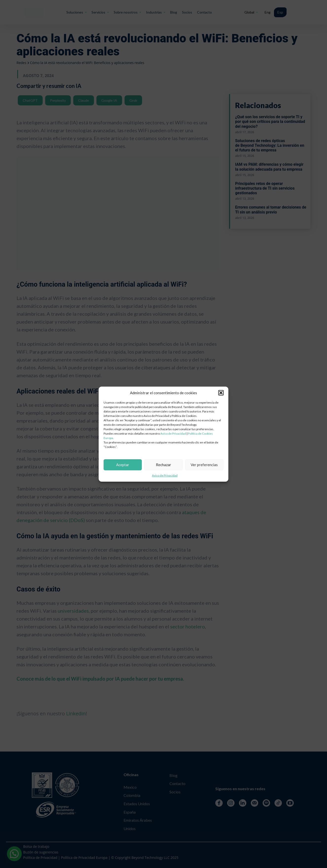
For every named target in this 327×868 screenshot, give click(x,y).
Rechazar (163, 465)
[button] (221, 393)
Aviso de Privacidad (173, 434)
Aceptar (123, 465)
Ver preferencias (204, 465)
